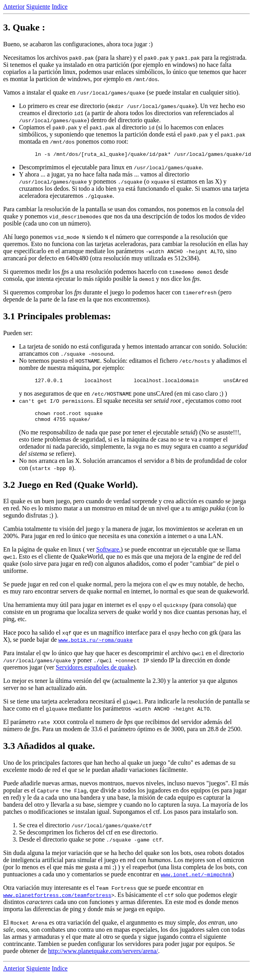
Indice (60, 7)
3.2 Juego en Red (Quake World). (70, 489)
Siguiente (38, 7)
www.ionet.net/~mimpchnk (196, 879)
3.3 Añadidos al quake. (49, 751)
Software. (108, 554)
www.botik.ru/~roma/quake (96, 644)
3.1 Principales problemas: (57, 317)
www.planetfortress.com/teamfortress (57, 900)
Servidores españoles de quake (95, 672)
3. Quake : (24, 27)
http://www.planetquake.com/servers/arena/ (103, 956)
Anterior (14, 7)
